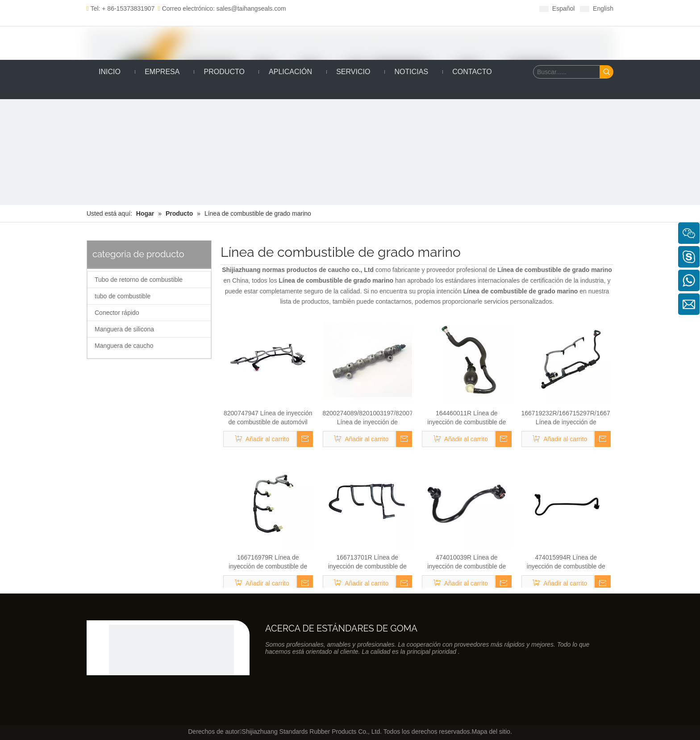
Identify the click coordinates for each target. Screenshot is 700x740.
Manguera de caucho (124, 346)
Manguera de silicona (124, 329)
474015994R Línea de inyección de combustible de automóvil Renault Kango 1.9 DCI (566, 562)
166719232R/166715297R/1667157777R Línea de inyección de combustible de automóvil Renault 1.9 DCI (566, 418)
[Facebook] (352, 8)
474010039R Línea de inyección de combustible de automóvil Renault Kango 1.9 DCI (467, 562)
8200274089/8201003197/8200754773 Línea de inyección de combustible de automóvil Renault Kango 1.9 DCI (368, 418)
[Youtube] (393, 8)
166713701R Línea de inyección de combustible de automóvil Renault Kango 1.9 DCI (367, 562)
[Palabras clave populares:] (607, 72)
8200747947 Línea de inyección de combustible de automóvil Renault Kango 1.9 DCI (268, 418)
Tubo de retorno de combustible (139, 280)
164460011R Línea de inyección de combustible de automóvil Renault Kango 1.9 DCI (467, 418)
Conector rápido (117, 313)
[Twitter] (379, 8)
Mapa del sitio (491, 732)
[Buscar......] (567, 72)
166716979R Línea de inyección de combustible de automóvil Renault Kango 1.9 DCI (268, 562)
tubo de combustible (123, 296)
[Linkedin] (365, 8)
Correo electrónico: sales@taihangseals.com (222, 8)
